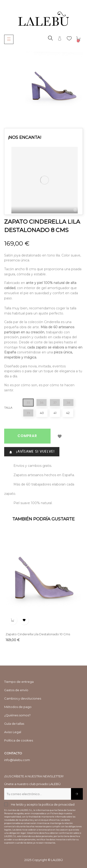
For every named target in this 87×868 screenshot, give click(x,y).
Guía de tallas (14, 724)
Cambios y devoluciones (23, 698)
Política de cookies (19, 740)
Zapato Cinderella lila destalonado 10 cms (38, 634)
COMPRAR (27, 436)
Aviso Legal (13, 732)
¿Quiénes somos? (17, 715)
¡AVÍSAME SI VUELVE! (32, 452)
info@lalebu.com (17, 760)
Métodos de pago (18, 707)
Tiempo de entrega (19, 682)
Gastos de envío (16, 690)
